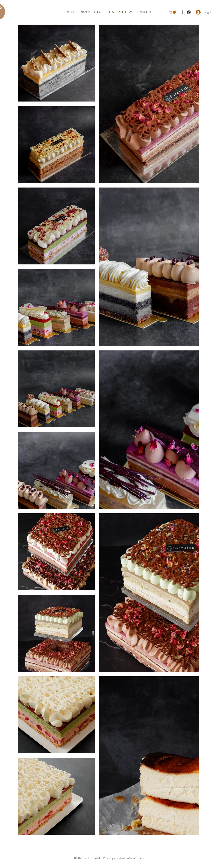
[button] (173, 12)
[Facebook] (182, 12)
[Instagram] (189, 12)
